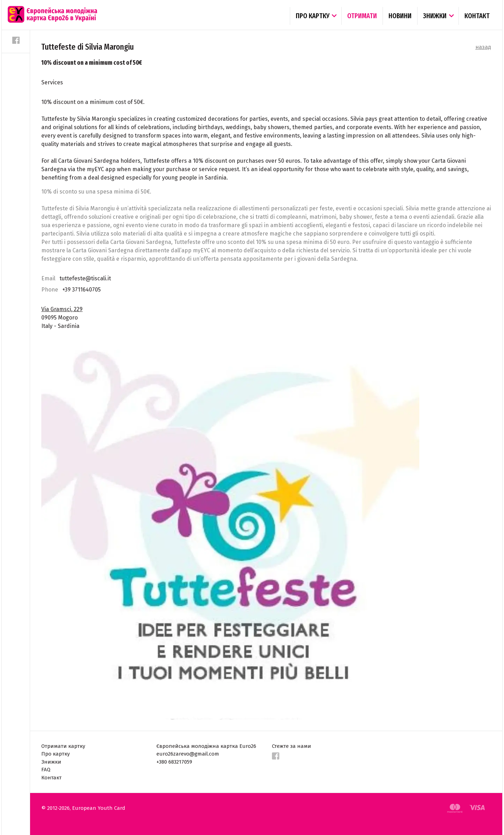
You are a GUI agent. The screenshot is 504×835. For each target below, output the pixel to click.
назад (483, 47)
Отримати (362, 16)
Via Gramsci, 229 (62, 309)
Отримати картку (63, 746)
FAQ (46, 770)
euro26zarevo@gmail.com (188, 754)
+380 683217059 (174, 762)
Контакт (477, 16)
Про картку (313, 16)
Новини (400, 16)
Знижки (435, 16)
